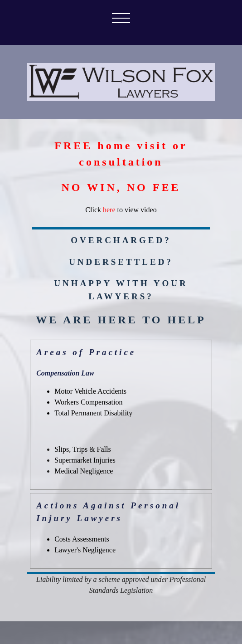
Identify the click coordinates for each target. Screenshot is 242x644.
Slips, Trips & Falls (83, 449)
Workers (88, 402)
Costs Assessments (82, 539)
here (109, 210)
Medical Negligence (84, 471)
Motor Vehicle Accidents (90, 391)
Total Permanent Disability (93, 413)
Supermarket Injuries (85, 460)
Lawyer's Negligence (85, 550)
